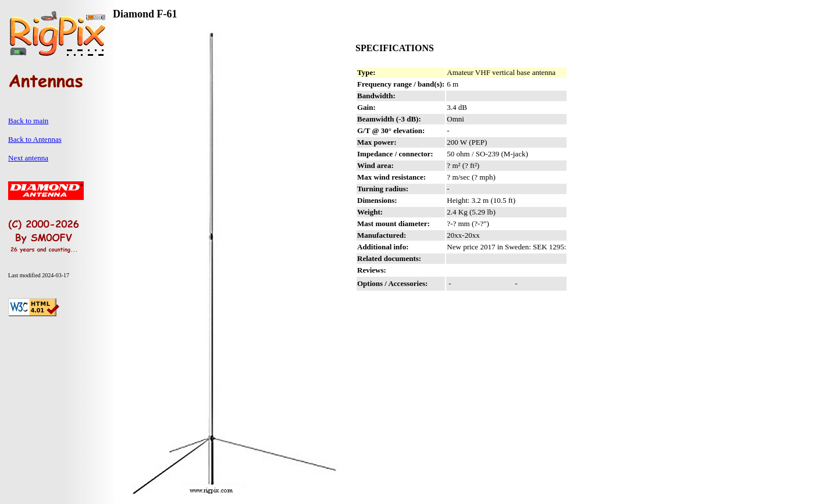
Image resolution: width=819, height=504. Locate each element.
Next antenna (28, 158)
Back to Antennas (35, 139)
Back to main (28, 121)
